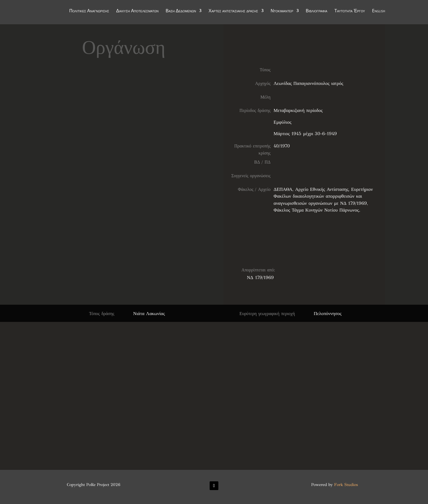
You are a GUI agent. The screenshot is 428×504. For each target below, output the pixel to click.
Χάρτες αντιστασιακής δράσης (233, 11)
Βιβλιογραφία (316, 11)
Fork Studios (346, 485)
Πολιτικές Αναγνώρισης (89, 11)
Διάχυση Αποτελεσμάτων (137, 11)
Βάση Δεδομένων (181, 11)
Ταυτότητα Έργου (350, 11)
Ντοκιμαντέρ (282, 11)
